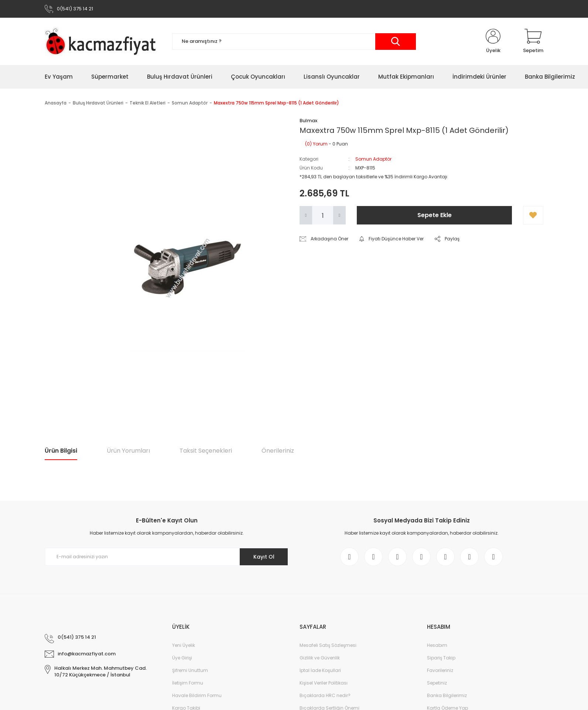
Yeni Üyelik (184, 645)
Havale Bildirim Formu (197, 695)
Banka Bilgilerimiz (447, 695)
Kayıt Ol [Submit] (264, 557)
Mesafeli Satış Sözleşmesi (328, 645)
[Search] (294, 42)
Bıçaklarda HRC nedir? (325, 695)
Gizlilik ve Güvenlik (320, 658)
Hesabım (437, 645)
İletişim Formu (188, 683)
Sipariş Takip (441, 658)
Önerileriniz (278, 451)
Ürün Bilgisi (61, 451)
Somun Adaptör (373, 159)
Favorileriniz (440, 670)
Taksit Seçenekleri (206, 451)
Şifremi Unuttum (190, 670)
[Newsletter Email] (167, 557)
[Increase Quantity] (339, 215)
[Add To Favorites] (533, 215)
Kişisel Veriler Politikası (324, 683)
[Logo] (103, 41)
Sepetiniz (437, 683)
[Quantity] (323, 215)
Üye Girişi (182, 658)
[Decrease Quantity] (306, 215)
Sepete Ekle (435, 215)
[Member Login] (493, 41)
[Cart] (533, 41)
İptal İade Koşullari (320, 670)
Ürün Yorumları (128, 451)
